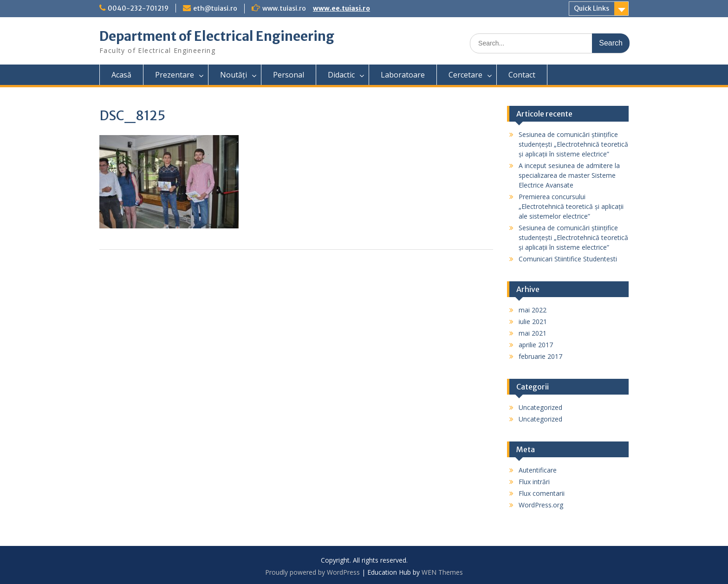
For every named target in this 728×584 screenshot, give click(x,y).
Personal (289, 75)
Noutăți (234, 75)
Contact (522, 75)
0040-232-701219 (138, 8)
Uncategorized (540, 407)
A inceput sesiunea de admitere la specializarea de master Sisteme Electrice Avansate (569, 175)
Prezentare (175, 75)
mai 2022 (533, 310)
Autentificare (538, 470)
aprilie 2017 (536, 345)
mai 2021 (533, 333)
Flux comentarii (542, 493)
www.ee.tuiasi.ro (341, 8)
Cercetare (465, 75)
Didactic (341, 75)
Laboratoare (403, 75)
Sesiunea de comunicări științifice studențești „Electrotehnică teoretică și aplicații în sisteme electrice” (573, 144)
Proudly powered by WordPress (312, 572)
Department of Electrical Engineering (217, 36)
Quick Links (591, 8)
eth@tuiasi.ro (215, 8)
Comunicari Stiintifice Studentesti (568, 259)
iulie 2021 (533, 321)
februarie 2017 (540, 356)
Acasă (121, 75)
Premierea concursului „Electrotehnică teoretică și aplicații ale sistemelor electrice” (571, 206)
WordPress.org (541, 505)
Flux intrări (534, 482)
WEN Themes (442, 572)
